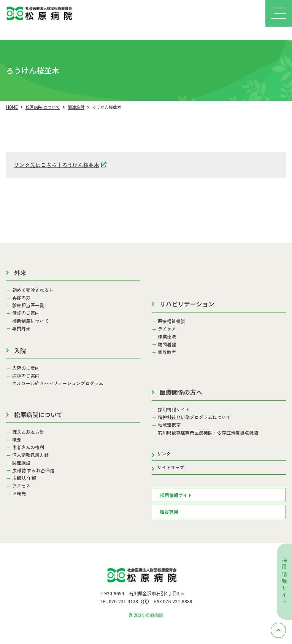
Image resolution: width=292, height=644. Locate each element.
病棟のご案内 (26, 376)
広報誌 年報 (24, 478)
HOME (12, 107)
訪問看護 (167, 344)
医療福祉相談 (171, 321)
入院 (20, 351)
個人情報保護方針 (30, 455)
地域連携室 (169, 425)
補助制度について (30, 321)
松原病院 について (43, 107)
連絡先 (19, 493)
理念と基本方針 (28, 432)
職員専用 (169, 512)
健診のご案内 (26, 313)
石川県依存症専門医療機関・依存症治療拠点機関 (208, 433)
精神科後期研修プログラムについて (194, 417)
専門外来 (21, 328)
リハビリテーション (187, 304)
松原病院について (38, 414)
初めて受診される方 (33, 290)
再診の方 (21, 298)
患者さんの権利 (28, 447)
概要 (17, 440)
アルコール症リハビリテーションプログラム (58, 383)
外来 (20, 273)
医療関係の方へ (181, 392)
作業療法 (167, 336)
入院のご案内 (26, 368)
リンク (164, 454)
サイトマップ (171, 467)
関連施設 (76, 107)
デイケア (167, 329)
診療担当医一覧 (28, 305)
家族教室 (167, 352)
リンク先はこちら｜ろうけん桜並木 (57, 165)
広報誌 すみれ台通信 (33, 470)
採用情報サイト (284, 581)
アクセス (21, 486)
